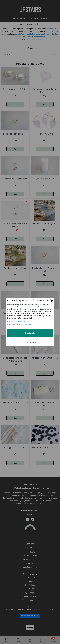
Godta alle (30, 333)
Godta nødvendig (32, 343)
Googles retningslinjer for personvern (20, 325)
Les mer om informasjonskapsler (19, 321)
